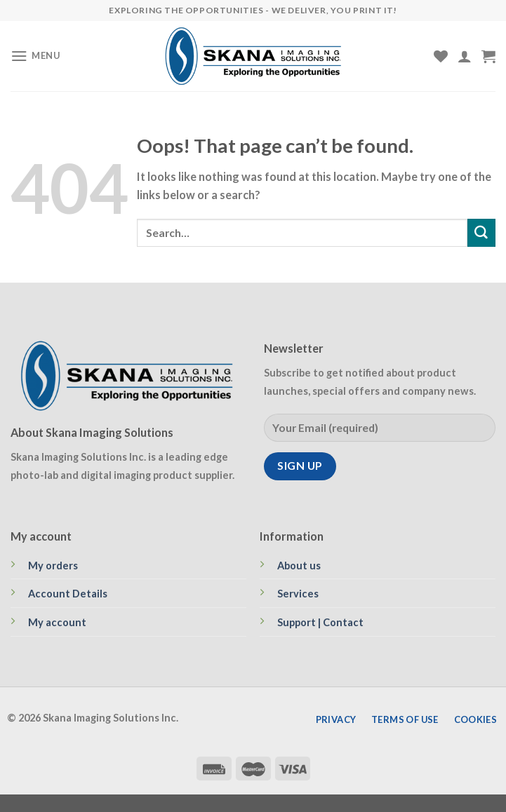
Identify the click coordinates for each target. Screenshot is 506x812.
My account (57, 622)
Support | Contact (320, 622)
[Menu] (35, 56)
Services (298, 594)
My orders (53, 566)
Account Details (68, 594)
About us (299, 566)
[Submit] (481, 233)
